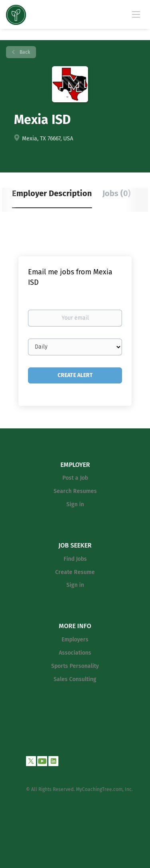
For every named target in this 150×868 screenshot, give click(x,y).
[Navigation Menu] (136, 14)
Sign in (75, 504)
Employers (75, 640)
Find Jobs (75, 559)
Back (24, 52)
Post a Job (75, 478)
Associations (75, 653)
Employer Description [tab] (52, 193)
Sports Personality (75, 666)
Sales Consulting (75, 679)
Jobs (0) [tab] (117, 193)
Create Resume (75, 572)
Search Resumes (75, 491)
